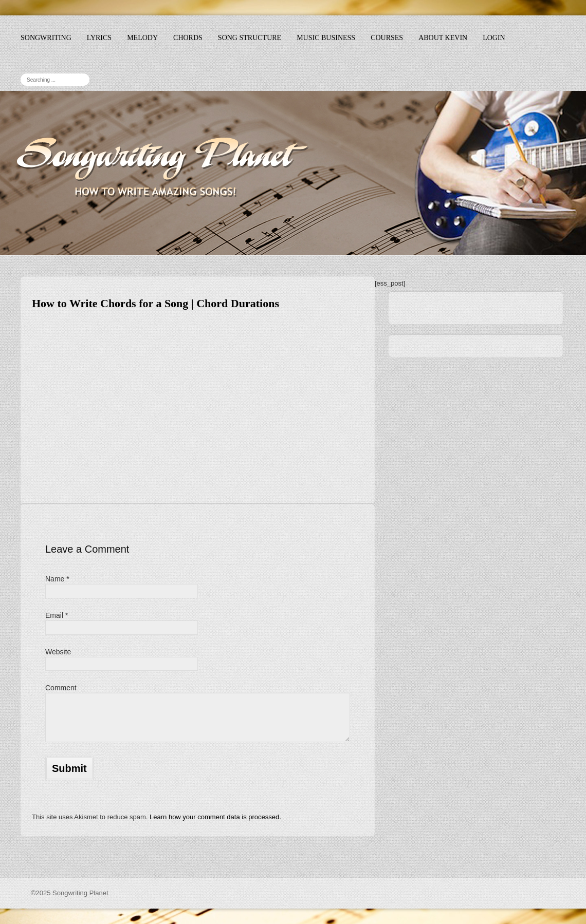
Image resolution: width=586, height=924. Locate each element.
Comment (61, 688)
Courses (387, 38)
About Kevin (443, 38)
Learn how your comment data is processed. (215, 817)
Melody (142, 38)
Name (57, 579)
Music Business (326, 38)
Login (494, 38)
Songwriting (46, 38)
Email (57, 615)
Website (58, 652)
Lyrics (99, 38)
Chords (188, 38)
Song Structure (250, 38)
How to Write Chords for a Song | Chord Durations (155, 303)
